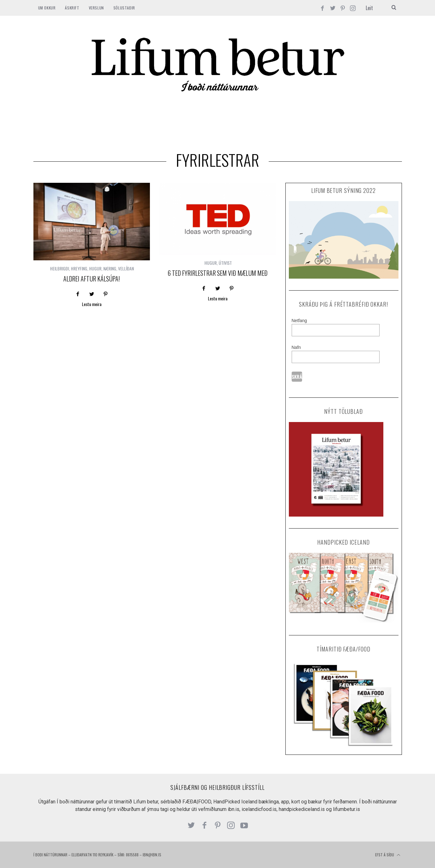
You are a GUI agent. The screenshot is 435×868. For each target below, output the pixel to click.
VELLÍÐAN (126, 268)
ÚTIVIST (225, 263)
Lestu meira (92, 305)
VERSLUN (96, 8)
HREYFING (79, 268)
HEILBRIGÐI (60, 268)
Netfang (299, 321)
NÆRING (110, 268)
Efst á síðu (388, 855)
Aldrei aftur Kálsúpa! (92, 279)
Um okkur (47, 8)
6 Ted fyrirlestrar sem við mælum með (218, 273)
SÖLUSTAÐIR (124, 8)
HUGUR (95, 268)
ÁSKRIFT (72, 8)
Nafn (296, 347)
